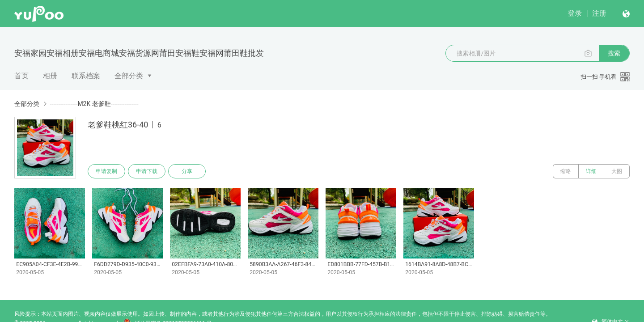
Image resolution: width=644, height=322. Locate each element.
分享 (187, 171)
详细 (591, 171)
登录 (575, 13)
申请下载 (147, 171)
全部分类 (129, 76)
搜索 (614, 53)
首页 (21, 76)
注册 (599, 13)
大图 (617, 171)
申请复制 (106, 171)
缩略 (566, 171)
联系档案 (86, 76)
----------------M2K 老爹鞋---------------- (94, 104)
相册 (50, 76)
